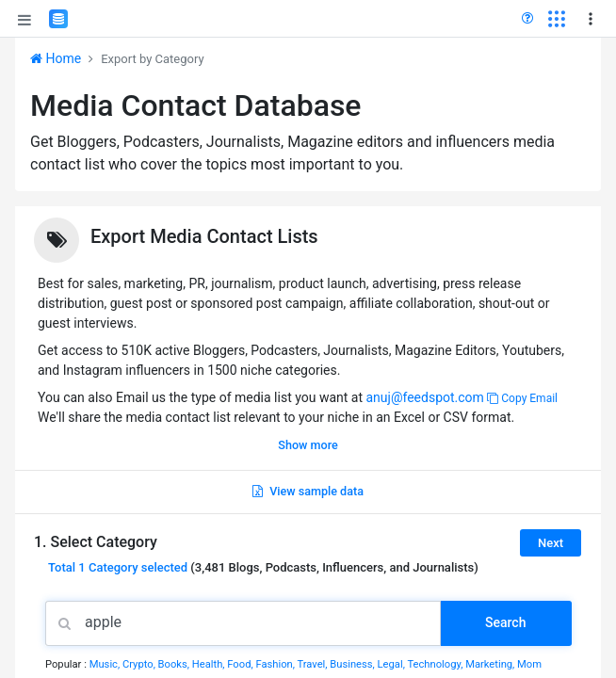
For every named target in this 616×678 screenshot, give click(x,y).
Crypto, (140, 664)
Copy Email (522, 398)
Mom (529, 664)
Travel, (313, 664)
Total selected (118, 567)
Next (551, 543)
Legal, (393, 664)
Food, (241, 664)
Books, (175, 664)
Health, (210, 664)
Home (56, 58)
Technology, (436, 664)
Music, (106, 664)
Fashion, (276, 664)
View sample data (308, 491)
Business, (353, 664)
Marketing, (491, 664)
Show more (308, 445)
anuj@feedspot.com (424, 397)
